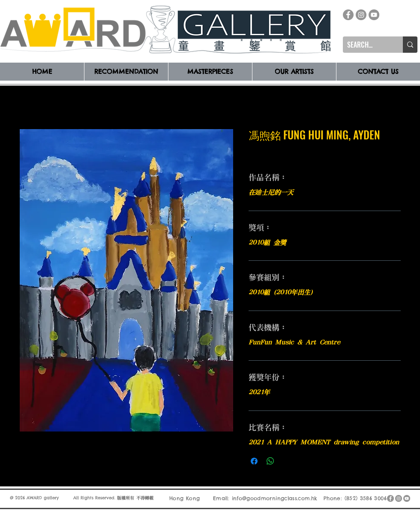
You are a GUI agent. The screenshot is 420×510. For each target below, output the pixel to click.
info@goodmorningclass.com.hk (275, 498)
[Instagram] (361, 15)
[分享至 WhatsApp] (270, 461)
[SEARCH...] (366, 45)
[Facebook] (348, 15)
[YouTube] (374, 15)
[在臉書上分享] (254, 461)
